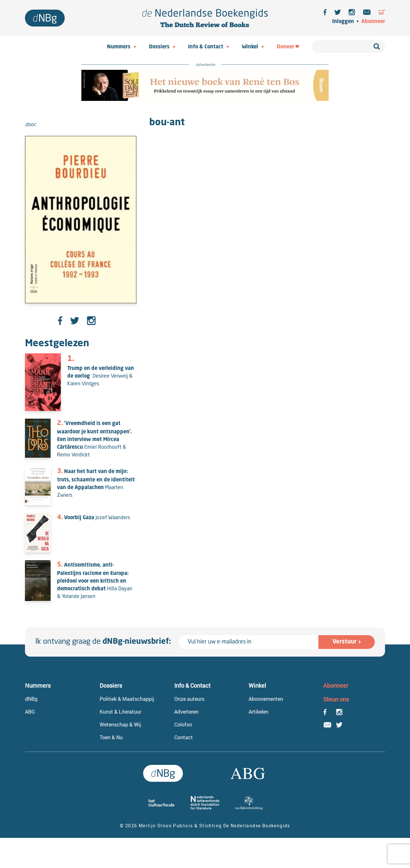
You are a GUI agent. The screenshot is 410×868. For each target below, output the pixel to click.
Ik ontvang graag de (103, 642)
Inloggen (343, 22)
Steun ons (336, 699)
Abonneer (373, 22)
